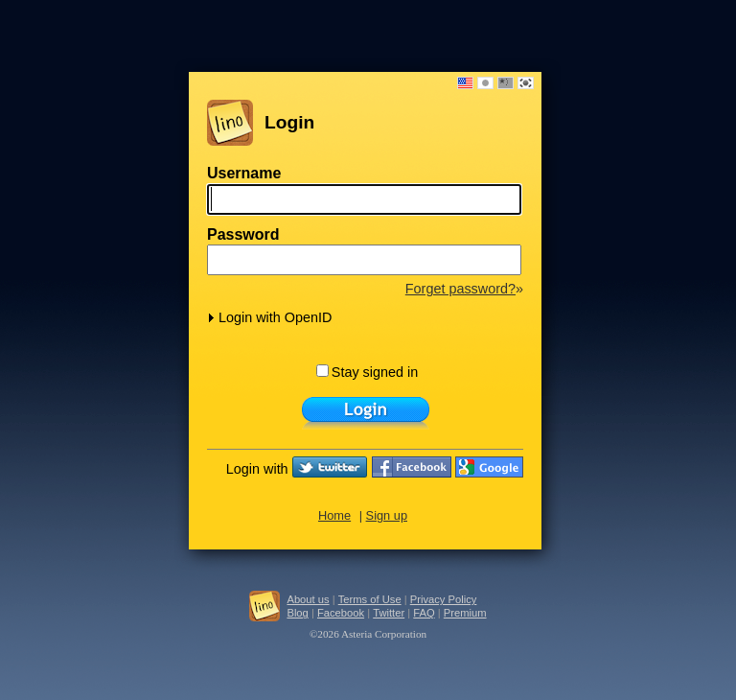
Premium (465, 613)
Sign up (387, 515)
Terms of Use (370, 599)
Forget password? (460, 289)
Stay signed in (367, 372)
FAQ (424, 613)
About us (308, 599)
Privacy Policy (444, 599)
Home (334, 515)
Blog (297, 613)
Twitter (389, 613)
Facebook (341, 613)
